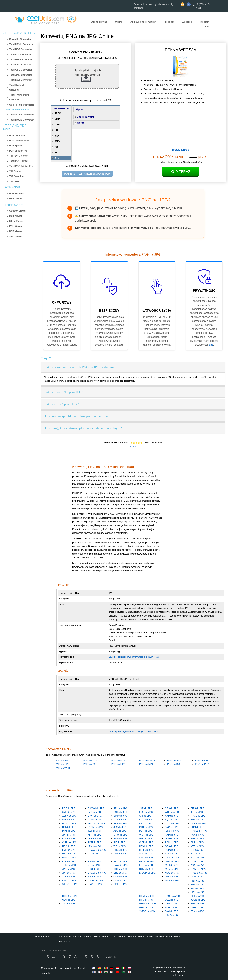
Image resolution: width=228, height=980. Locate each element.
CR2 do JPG (120, 873)
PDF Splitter (16, 146)
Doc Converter (119, 937)
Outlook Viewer (18, 211)
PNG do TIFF (90, 760)
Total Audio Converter (21, 115)
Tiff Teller (14, 181)
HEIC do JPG (146, 846)
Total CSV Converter (21, 70)
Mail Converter (102, 937)
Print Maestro (17, 193)
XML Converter (174, 937)
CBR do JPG (172, 904)
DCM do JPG (146, 820)
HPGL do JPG (198, 816)
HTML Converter (137, 937)
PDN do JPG (95, 842)
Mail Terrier (15, 199)
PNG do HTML (119, 760)
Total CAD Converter (21, 65)
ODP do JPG (120, 876)
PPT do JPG (120, 884)
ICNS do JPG (172, 831)
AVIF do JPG (146, 854)
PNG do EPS (62, 764)
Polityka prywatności (66, 968)
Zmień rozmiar (86, 117)
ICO (57, 136)
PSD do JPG (95, 861)
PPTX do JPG (147, 861)
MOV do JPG (172, 873)
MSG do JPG (69, 854)
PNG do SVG (174, 760)
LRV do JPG (94, 846)
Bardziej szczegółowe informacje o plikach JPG (134, 731)
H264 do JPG (69, 827)
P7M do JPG (69, 858)
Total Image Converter (18, 110)
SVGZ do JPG (95, 880)
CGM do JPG (172, 823)
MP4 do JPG (69, 831)
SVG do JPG (172, 827)
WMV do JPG (172, 861)
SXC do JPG (172, 911)
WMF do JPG (146, 835)
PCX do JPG (197, 835)
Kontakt (205, 22)
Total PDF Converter (20, 49)
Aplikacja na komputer (143, 22)
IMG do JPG (94, 812)
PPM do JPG (120, 823)
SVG (57, 152)
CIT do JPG (145, 816)
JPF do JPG (69, 835)
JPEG (58, 113)
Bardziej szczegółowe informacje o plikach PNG (134, 657)
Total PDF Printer (19, 161)
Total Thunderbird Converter (19, 97)
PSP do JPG (146, 831)
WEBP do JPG (70, 884)
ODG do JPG (146, 858)
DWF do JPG (95, 816)
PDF (57, 147)
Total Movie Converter (21, 120)
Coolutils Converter (20, 39)
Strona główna (99, 22)
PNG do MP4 (146, 764)
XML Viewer (16, 236)
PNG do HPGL (119, 764)
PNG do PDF (62, 760)
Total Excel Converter (21, 60)
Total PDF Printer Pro (21, 166)
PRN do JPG (120, 808)
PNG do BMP (174, 764)
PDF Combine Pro (19, 141)
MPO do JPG (121, 835)
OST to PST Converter (22, 105)
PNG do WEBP (63, 768)
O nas (206, 27)
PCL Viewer (16, 226)
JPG (57, 158)
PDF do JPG (69, 808)
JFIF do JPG (94, 839)
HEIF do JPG (146, 850)
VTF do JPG (69, 820)
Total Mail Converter (20, 80)
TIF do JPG (120, 846)
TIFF (57, 124)
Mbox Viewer (16, 221)
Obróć (81, 123)
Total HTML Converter (21, 44)
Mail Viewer (15, 216)
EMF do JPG (120, 854)
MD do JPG (171, 907)
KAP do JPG (172, 816)
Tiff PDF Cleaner (18, 156)
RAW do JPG (121, 865)
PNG (57, 141)
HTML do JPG (95, 820)
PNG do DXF (90, 764)
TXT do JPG (94, 831)
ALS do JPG (120, 831)
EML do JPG (69, 850)
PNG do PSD (202, 764)
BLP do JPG (69, 839)
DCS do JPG (69, 823)
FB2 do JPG (171, 915)
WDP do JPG (172, 812)
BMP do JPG (120, 816)
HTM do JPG (146, 900)
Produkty (169, 22)
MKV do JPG (172, 869)
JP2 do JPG (120, 827)
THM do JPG (197, 827)
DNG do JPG (95, 884)
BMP (57, 119)
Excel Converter (156, 937)
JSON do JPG (95, 827)
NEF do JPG (120, 861)
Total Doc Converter (20, 54)
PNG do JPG (120, 812)
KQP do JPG (172, 820)
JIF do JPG (94, 854)
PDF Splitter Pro (18, 151)
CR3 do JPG (172, 808)
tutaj (211, 345)
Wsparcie (187, 22)
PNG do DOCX (147, 760)
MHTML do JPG (96, 823)
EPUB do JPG (172, 896)
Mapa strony (47, 968)
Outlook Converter (83, 937)
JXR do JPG (146, 808)
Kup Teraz (181, 172)
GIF (56, 130)
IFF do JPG (197, 812)
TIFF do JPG (120, 820)
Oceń (133, 447)
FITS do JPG (197, 808)
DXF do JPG (146, 823)
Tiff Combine (16, 176)
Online (119, 22)
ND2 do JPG (69, 846)
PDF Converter (64, 937)
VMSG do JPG (147, 911)
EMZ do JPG (146, 812)
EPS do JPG (197, 892)
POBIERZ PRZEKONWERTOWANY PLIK (87, 174)
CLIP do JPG (69, 842)
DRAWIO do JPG (97, 850)
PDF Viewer (16, 231)
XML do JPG (69, 812)
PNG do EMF (202, 760)
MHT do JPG (95, 835)
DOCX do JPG (198, 823)
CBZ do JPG (172, 900)
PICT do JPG (172, 858)
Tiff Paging (15, 171)
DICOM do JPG (96, 808)
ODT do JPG (146, 827)
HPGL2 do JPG (199, 831)
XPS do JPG (197, 820)
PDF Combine (17, 135)
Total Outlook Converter (17, 87)
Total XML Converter (21, 75)
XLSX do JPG (69, 816)
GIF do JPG (146, 839)
